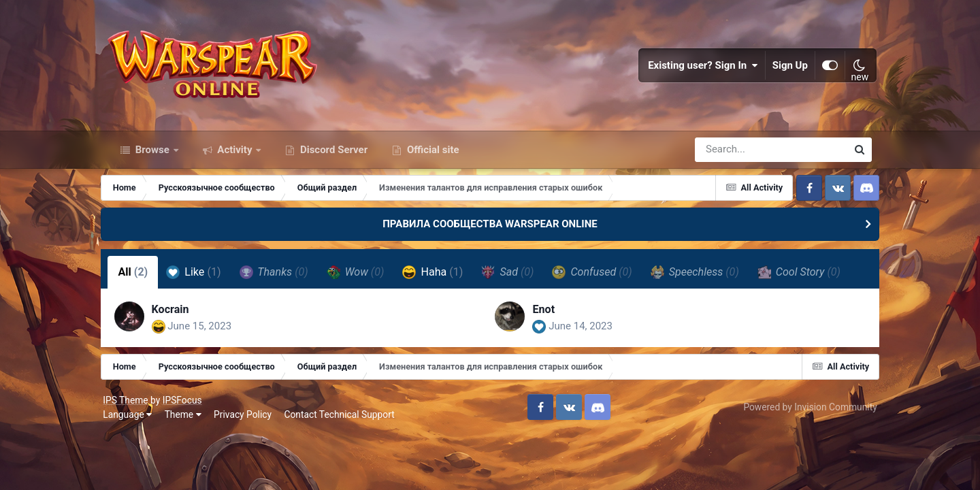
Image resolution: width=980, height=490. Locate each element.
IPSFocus (187, 407)
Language (133, 422)
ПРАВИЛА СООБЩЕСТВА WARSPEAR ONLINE (490, 230)
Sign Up (785, 68)
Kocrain (178, 316)
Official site (431, 155)
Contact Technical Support (344, 422)
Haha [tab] (440, 278)
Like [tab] (201, 278)
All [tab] (140, 278)
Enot (544, 316)
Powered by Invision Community (805, 414)
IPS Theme (131, 407)
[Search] (732, 155)
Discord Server (332, 155)
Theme (188, 422)
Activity (235, 155)
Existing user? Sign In (698, 68)
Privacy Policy (248, 422)
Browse (152, 155)
